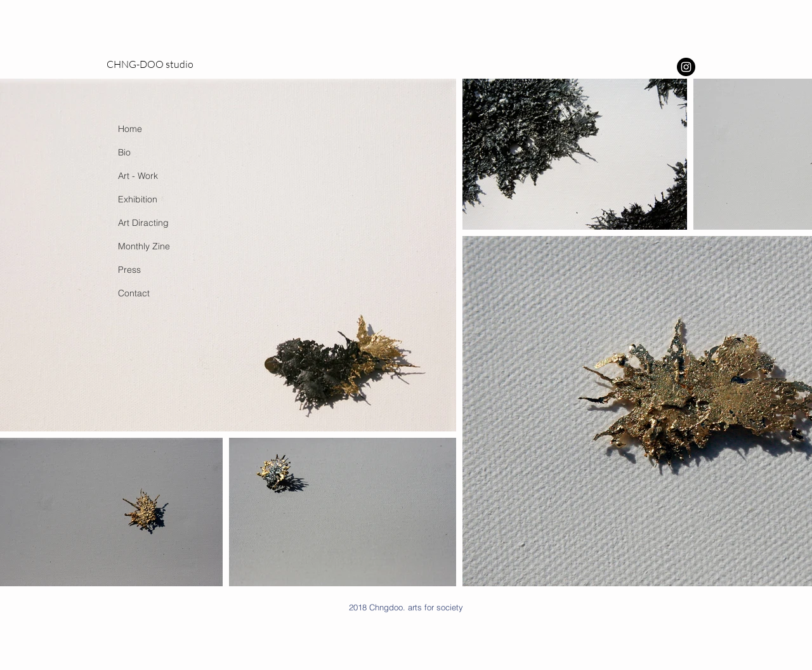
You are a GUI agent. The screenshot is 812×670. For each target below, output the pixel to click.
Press (129, 270)
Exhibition (138, 199)
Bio (124, 152)
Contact (134, 293)
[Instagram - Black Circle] (686, 67)
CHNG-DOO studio (150, 64)
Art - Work (138, 176)
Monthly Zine (144, 246)
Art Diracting (143, 223)
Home (130, 129)
